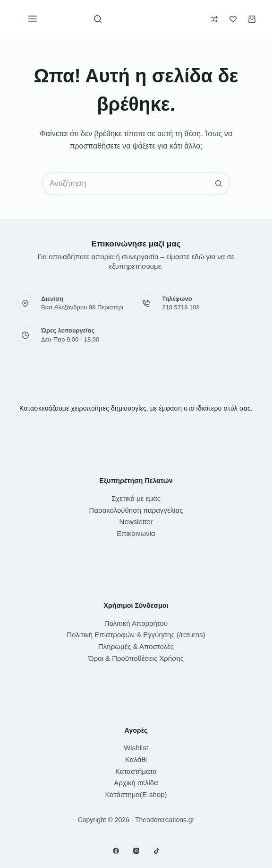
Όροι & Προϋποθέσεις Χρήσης (136, 658)
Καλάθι (136, 759)
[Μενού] (33, 19)
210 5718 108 (181, 307)
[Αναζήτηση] (98, 19)
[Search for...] (124, 184)
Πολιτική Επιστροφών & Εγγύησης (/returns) (136, 635)
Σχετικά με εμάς (136, 498)
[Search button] (219, 184)
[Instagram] (136, 851)
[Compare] (214, 19)
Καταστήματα (136, 771)
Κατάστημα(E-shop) (136, 794)
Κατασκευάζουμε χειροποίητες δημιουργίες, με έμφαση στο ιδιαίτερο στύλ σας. (136, 408)
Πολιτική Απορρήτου (136, 623)
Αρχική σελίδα (136, 783)
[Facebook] (116, 851)
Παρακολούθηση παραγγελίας (136, 510)
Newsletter (136, 522)
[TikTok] (157, 851)
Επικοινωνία (136, 533)
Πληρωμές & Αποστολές (136, 646)
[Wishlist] (233, 19)
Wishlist (136, 748)
